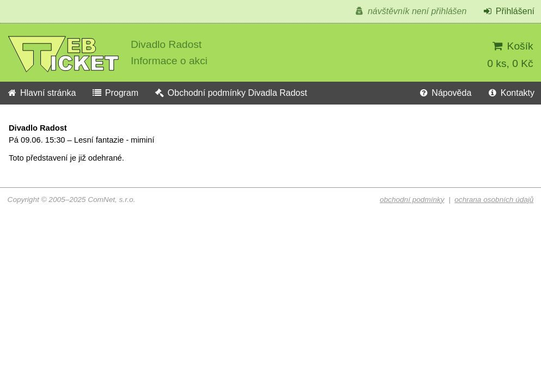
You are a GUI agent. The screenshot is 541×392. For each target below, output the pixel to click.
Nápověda (445, 93)
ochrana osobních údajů (494, 200)
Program (115, 93)
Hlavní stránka (41, 93)
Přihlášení (508, 11)
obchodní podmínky (412, 200)
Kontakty (511, 93)
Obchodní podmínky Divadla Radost (231, 93)
